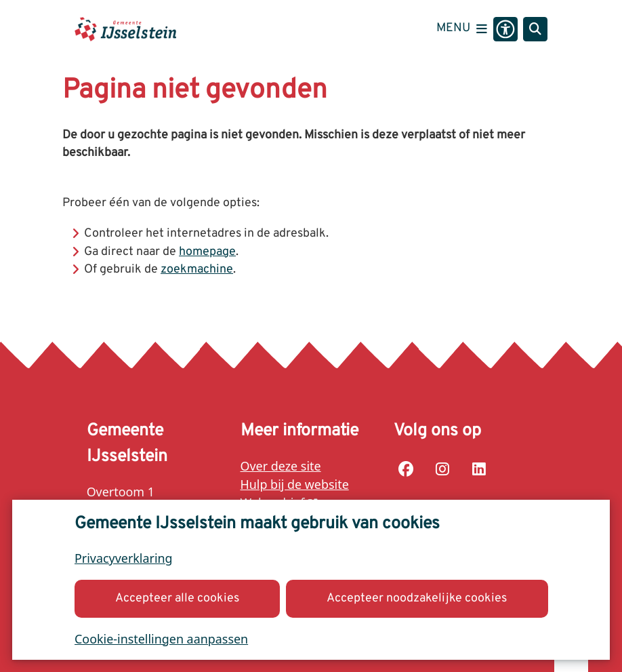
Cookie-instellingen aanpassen (161, 638)
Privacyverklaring (124, 558)
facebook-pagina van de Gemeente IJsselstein (406, 469)
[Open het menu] (462, 29)
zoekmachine (197, 270)
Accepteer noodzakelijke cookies (417, 598)
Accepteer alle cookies (177, 598)
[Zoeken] (535, 28)
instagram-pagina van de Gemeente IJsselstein (442, 469)
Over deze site (281, 466)
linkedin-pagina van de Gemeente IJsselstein (479, 469)
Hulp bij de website (295, 484)
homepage (207, 252)
